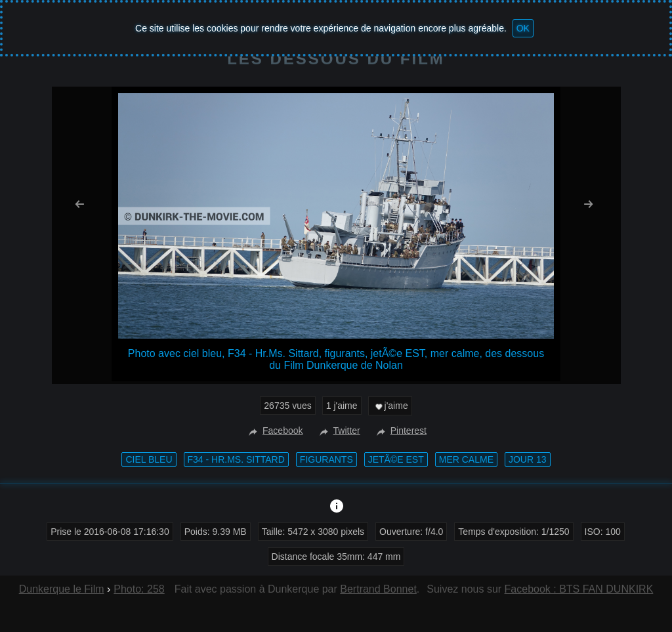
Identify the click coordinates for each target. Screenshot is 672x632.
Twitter (338, 431)
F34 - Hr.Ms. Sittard (236, 459)
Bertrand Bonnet (378, 589)
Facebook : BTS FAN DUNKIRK (579, 589)
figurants (326, 459)
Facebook (274, 431)
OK (523, 28)
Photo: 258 (139, 589)
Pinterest (400, 431)
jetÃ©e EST (396, 459)
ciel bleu (149, 459)
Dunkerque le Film (62, 589)
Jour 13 (528, 459)
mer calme (466, 459)
